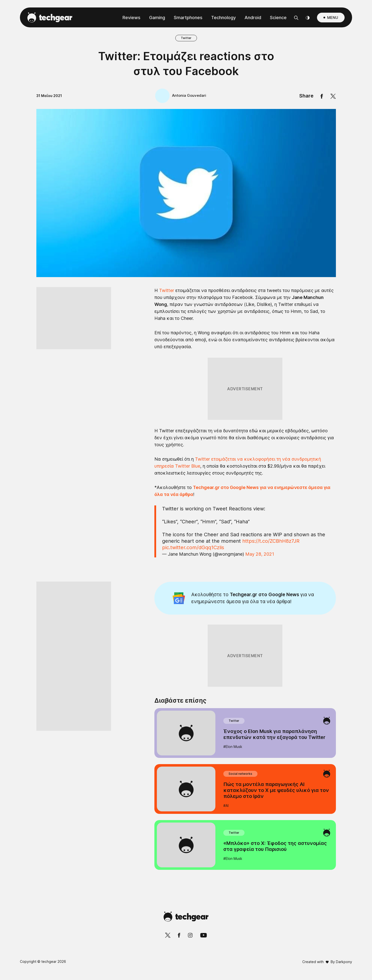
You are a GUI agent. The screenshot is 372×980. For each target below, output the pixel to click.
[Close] (272, 372)
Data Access (186, 609)
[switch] (248, 468)
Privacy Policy (214, 609)
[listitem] (186, 457)
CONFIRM (150, 591)
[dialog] (186, 490)
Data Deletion (158, 609)
